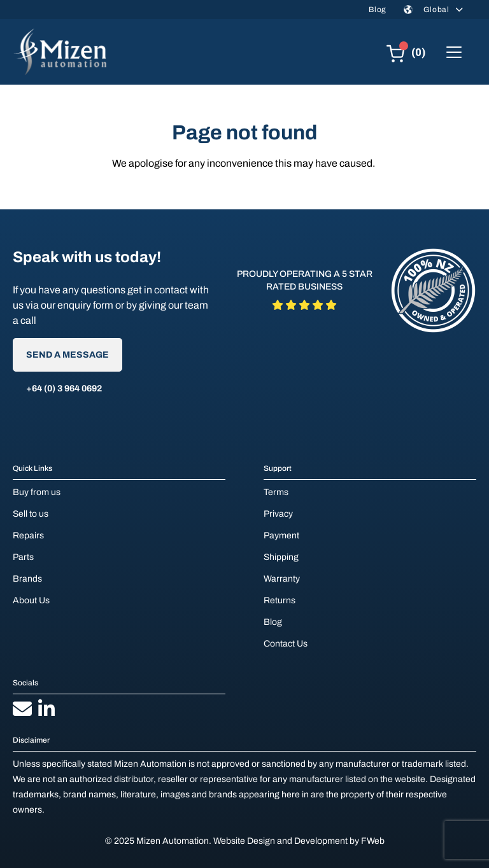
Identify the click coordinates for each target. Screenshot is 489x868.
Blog (377, 10)
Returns (280, 600)
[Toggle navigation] (454, 52)
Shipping (281, 557)
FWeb (373, 841)
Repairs (28, 535)
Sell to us (31, 514)
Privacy (278, 514)
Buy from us (37, 492)
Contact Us (286, 644)
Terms (276, 492)
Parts (23, 557)
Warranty (282, 579)
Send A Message (67, 355)
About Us (31, 600)
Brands (27, 579)
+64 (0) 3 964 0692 (64, 388)
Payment (281, 535)
